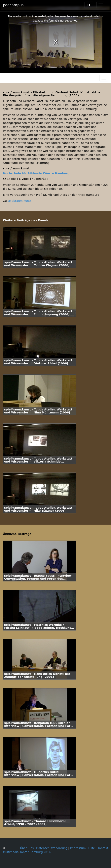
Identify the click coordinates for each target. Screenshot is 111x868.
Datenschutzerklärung (52, 848)
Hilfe (92, 848)
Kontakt (103, 848)
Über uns (27, 848)
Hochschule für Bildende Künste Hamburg (36, 174)
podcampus (13, 5)
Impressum (78, 848)
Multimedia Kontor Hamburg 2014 (27, 852)
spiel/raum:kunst (19, 201)
